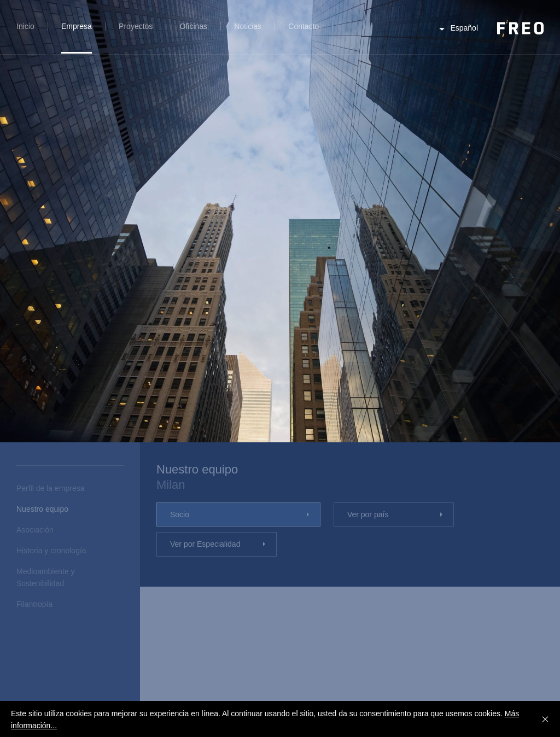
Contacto (304, 26)
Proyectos (136, 26)
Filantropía (34, 604)
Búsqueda (350, 33)
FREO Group (520, 28)
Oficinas (194, 26)
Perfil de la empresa (51, 488)
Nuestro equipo (42, 509)
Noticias (248, 26)
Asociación (35, 530)
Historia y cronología (51, 551)
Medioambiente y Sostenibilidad (46, 577)
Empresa (77, 26)
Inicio (25, 26)
